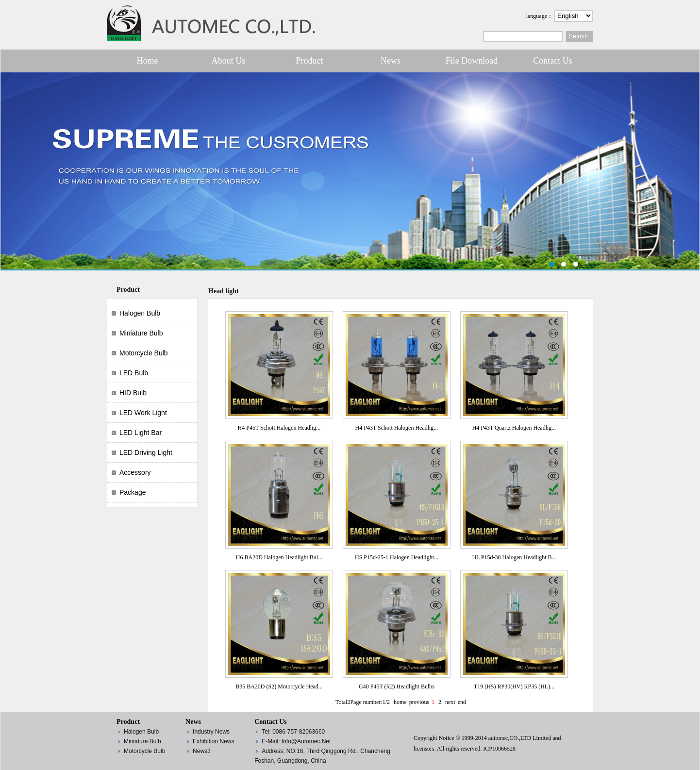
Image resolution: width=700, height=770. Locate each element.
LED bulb (134, 373)
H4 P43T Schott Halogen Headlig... (397, 428)
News (391, 61)
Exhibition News (213, 741)
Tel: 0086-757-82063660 (293, 732)
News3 (202, 751)
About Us (229, 61)
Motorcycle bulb (144, 353)
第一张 (350, 171)
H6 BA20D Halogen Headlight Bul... (279, 557)
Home (148, 61)
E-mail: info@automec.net (296, 741)
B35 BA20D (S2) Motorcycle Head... (279, 686)
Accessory (135, 472)
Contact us (553, 61)
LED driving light (146, 452)
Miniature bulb (141, 333)
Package (133, 492)
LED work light (143, 413)
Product (310, 61)
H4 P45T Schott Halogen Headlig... (279, 428)
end (462, 702)
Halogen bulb (140, 313)
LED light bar (141, 433)
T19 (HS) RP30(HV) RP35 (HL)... (514, 686)
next (450, 702)
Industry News (211, 732)
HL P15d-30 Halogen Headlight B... (514, 557)
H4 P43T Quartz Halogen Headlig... (514, 428)
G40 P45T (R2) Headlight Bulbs (397, 686)
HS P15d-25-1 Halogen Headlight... (397, 557)
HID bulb (133, 393)
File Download (472, 61)
